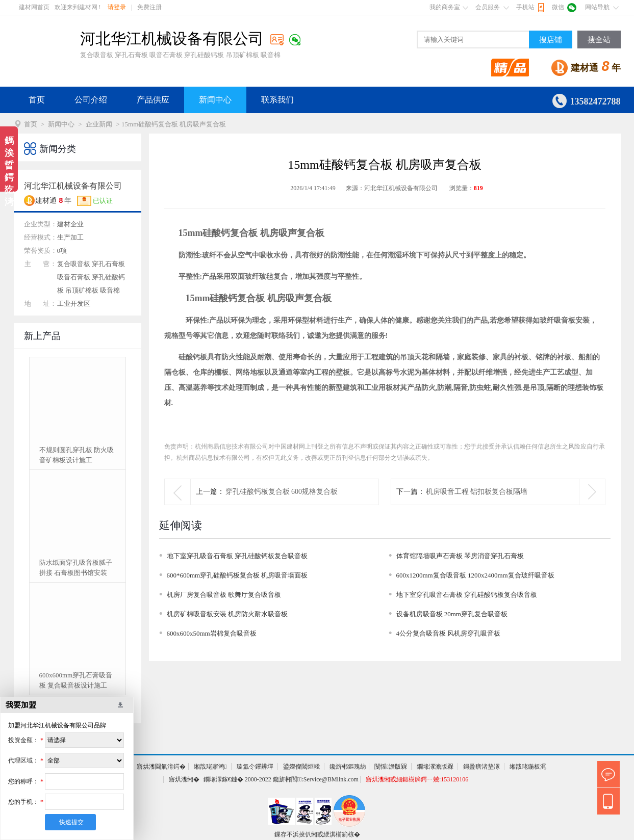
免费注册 (149, 7)
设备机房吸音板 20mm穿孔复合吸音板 (452, 614)
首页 (37, 100)
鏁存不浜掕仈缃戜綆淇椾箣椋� (317, 834)
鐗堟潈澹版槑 (435, 767)
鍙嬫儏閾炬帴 (301, 767)
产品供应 (153, 100)
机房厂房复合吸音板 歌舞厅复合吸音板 (224, 595)
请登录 (117, 7)
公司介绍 (91, 100)
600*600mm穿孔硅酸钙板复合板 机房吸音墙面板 (237, 575)
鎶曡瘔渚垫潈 (481, 767)
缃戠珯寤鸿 (210, 767)
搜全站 (599, 40)
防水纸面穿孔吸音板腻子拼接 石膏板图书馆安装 (76, 568)
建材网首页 (34, 7)
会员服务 (488, 7)
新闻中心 (215, 100)
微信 (558, 7)
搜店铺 (551, 40)
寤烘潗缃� (184, 779)
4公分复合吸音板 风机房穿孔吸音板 (449, 633)
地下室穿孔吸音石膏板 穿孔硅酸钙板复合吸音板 (237, 556)
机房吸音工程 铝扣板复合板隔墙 (477, 492)
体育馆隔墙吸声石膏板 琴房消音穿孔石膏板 (460, 556)
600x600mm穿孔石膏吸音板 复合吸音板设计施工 (76, 680)
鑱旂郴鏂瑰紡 (348, 767)
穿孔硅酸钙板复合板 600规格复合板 (282, 492)
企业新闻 (99, 124)
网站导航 (597, 7)
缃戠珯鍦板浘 (528, 767)
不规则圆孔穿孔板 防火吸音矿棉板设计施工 (77, 455)
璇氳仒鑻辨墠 (255, 767)
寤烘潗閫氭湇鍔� (161, 767)
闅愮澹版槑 (391, 767)
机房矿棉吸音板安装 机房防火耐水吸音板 (227, 614)
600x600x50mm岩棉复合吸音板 (212, 633)
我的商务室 (445, 7)
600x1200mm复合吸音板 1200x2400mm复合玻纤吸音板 (475, 575)
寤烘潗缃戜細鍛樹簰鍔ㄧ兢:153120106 (417, 779)
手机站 (525, 7)
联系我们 (277, 100)
